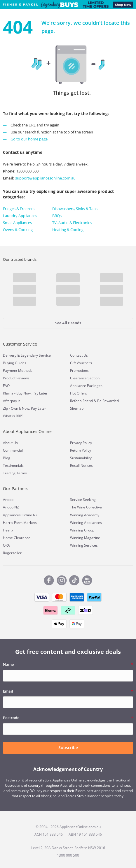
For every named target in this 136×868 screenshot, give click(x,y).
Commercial (13, 450)
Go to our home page (29, 139)
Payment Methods (18, 370)
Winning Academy (85, 515)
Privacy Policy (81, 443)
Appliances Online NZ (20, 515)
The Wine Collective (86, 507)
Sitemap (77, 408)
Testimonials (13, 465)
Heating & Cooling (68, 230)
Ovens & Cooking (18, 230)
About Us (10, 443)
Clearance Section (85, 378)
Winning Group (82, 530)
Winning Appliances (86, 523)
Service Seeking (83, 500)
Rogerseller (12, 553)
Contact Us (79, 355)
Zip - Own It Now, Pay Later (25, 408)
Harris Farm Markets (20, 523)
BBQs (57, 216)
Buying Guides (15, 363)
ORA (6, 545)
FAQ (6, 386)
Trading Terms (15, 473)
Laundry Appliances (20, 216)
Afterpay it (11, 401)
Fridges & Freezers (19, 209)
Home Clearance (17, 538)
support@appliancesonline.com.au (45, 178)
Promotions (79, 370)
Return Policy (81, 450)
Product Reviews (16, 378)
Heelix (8, 530)
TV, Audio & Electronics (72, 223)
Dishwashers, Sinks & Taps (75, 209)
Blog (7, 458)
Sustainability (81, 458)
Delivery (10, 355)
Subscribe (68, 748)
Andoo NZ (11, 507)
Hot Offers (79, 393)
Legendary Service (36, 355)
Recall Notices (81, 465)
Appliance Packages (86, 386)
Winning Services (84, 545)
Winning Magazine (85, 538)
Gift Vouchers (81, 363)
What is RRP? (13, 416)
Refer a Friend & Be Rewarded (94, 401)
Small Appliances (17, 223)
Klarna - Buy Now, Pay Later (25, 393)
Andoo (8, 500)
